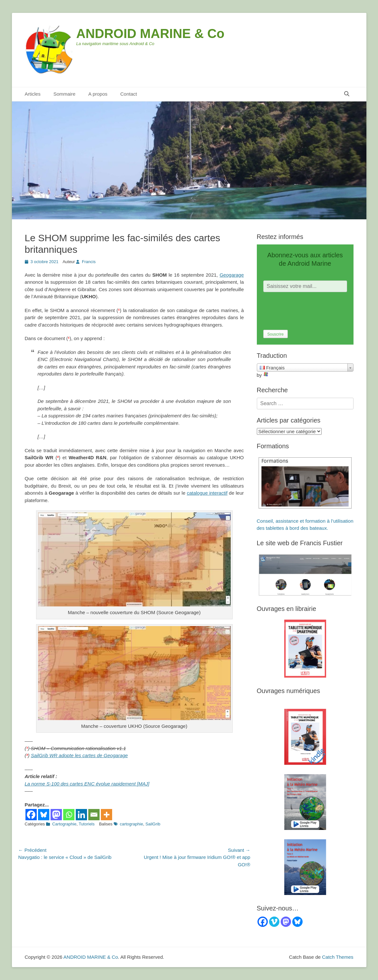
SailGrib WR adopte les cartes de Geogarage (79, 755)
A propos (98, 94)
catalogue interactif (207, 493)
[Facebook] (31, 815)
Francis (89, 262)
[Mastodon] (56, 815)
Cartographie (64, 824)
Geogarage (232, 275)
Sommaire (64, 94)
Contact (129, 94)
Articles (33, 94)
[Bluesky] (44, 815)
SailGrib (153, 824)
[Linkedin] (81, 815)
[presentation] (312, 311)
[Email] (94, 815)
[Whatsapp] (69, 815)
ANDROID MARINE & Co (150, 33)
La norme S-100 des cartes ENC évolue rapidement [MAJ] (87, 784)
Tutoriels (87, 824)
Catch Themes (338, 957)
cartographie (131, 824)
